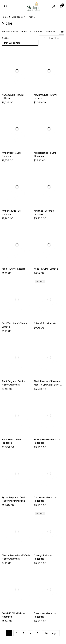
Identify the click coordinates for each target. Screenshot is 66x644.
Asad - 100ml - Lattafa (14, 269)
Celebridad (36, 32)
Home (5, 17)
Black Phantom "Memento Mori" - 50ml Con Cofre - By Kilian (48, 385)
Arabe (24, 32)
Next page (51, 633)
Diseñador (50, 32)
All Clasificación (10, 32)
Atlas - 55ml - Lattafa (45, 323)
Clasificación (18, 17)
